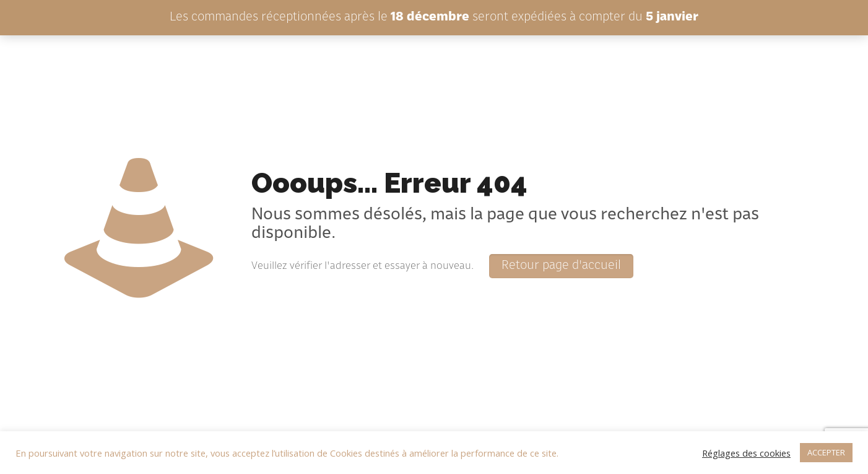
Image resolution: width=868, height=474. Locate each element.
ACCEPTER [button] (826, 452)
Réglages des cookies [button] (746, 453)
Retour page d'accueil (561, 266)
